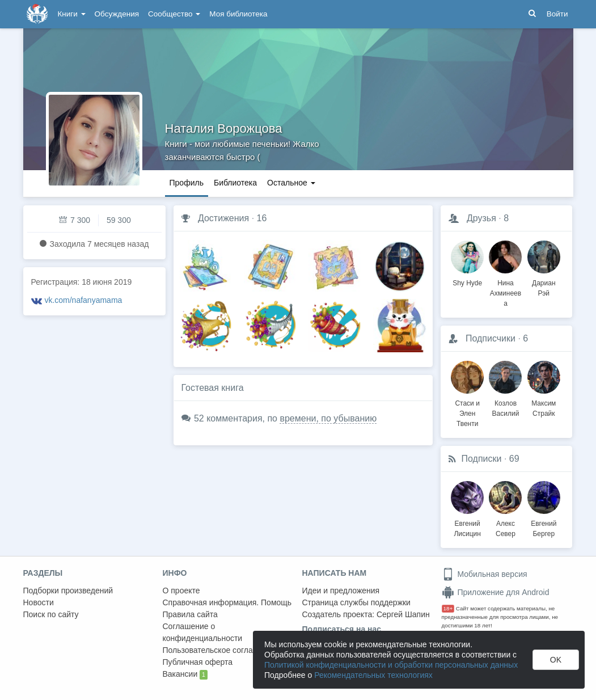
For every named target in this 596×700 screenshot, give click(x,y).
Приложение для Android (496, 592)
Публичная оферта (198, 662)
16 (262, 218)
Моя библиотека (238, 14)
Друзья (481, 218)
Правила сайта (190, 614)
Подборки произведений (68, 591)
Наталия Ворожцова (224, 128)
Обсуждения (117, 14)
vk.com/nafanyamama (83, 300)
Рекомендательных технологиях (373, 675)
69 (514, 459)
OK (556, 660)
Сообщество (174, 14)
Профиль (187, 183)
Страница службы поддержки (356, 602)
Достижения (223, 218)
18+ (448, 608)
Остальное (291, 183)
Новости (39, 602)
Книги (72, 14)
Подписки (482, 459)
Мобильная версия (485, 574)
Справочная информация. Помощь (227, 602)
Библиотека (235, 183)
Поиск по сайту (51, 614)
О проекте (181, 591)
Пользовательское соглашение (220, 650)
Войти (557, 14)
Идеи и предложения (341, 591)
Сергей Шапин (403, 614)
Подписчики (491, 338)
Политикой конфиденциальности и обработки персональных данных (391, 665)
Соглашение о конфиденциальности (203, 632)
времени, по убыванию (328, 418)
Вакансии (185, 674)
